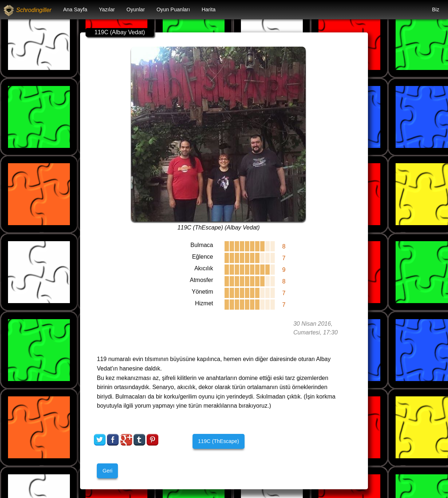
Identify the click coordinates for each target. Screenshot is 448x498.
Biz (436, 9)
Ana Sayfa (75, 9)
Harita (209, 9)
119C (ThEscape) (219, 441)
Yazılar (107, 9)
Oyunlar (136, 9)
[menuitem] (75, 10)
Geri (108, 471)
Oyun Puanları (173, 9)
